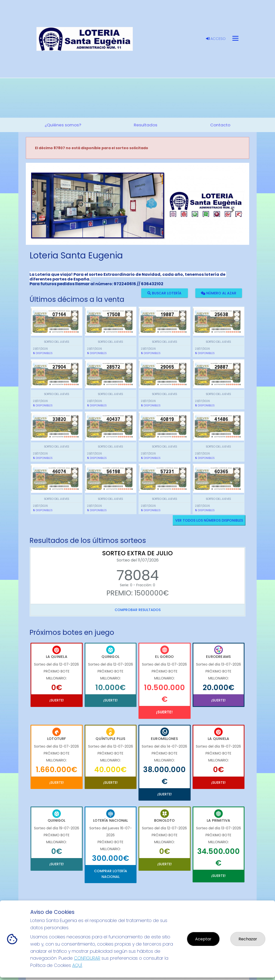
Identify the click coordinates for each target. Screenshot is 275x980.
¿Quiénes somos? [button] (63, 125)
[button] (43, 210)
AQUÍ (77, 965)
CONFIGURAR (87, 958)
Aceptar (203, 939)
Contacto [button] (220, 125)
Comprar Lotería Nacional (111, 874)
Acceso (216, 39)
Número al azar (219, 293)
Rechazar (248, 939)
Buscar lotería (164, 293)
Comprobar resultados (138, 610)
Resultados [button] (146, 125)
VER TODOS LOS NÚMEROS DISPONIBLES (209, 520)
